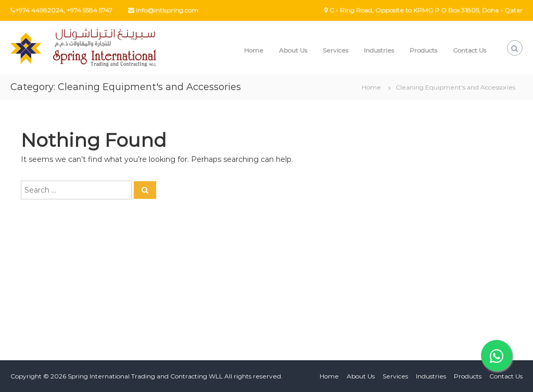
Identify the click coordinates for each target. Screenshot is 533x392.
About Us (293, 50)
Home (254, 50)
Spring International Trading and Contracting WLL (145, 376)
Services (335, 50)
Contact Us (469, 50)
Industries (379, 50)
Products (423, 50)
